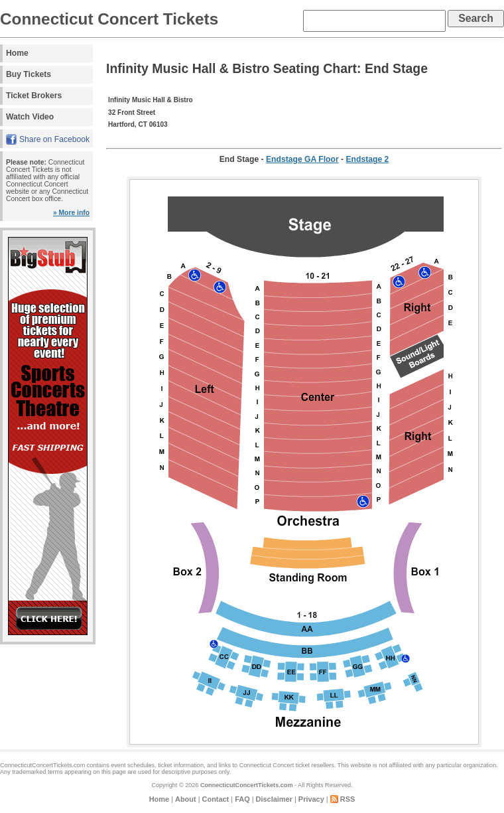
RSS (348, 799)
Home (17, 53)
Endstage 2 (368, 159)
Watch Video (30, 117)
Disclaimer (274, 799)
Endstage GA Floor (302, 159)
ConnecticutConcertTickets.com (247, 785)
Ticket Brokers (34, 96)
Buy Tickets (29, 74)
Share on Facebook (54, 139)
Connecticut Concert (267, 765)
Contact (216, 799)
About (186, 799)
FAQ (242, 799)
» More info (71, 213)
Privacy (311, 799)
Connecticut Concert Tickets (109, 19)
